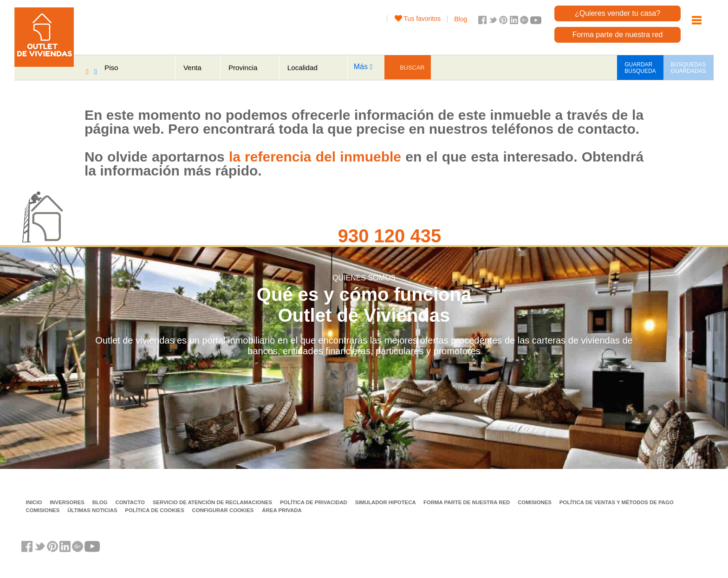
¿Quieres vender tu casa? (617, 13)
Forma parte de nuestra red (618, 35)
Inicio (35, 502)
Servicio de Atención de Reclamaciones (213, 502)
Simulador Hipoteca (386, 502)
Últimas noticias (93, 510)
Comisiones (535, 502)
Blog (461, 19)
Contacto (131, 502)
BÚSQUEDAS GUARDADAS (689, 68)
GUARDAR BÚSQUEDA (640, 68)
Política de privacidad (314, 502)
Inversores (68, 502)
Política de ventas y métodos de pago (617, 502)
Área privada (282, 510)
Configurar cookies (223, 510)
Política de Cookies (155, 510)
